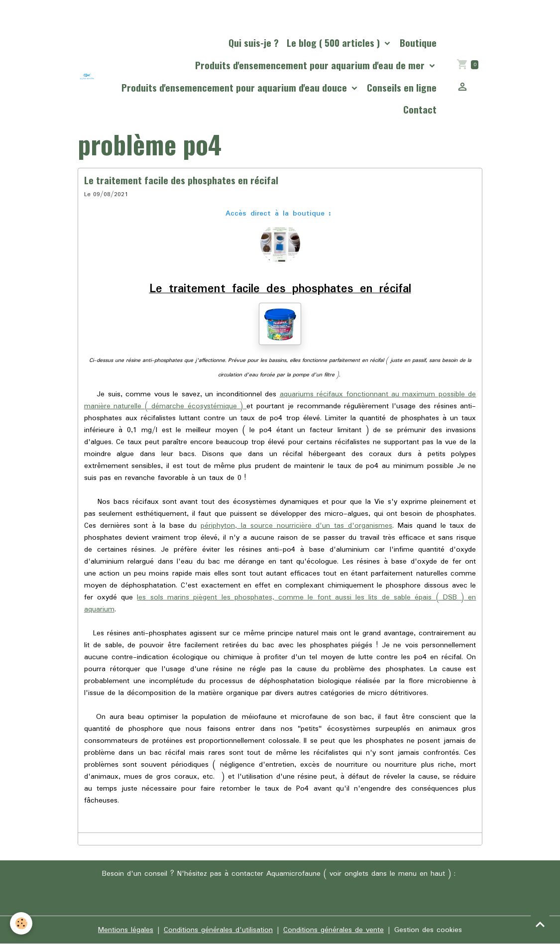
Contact (420, 109)
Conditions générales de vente (334, 930)
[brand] (87, 76)
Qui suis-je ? (254, 43)
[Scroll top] (540, 924)
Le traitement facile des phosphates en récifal (181, 180)
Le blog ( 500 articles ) (335, 43)
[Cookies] (21, 923)
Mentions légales (126, 930)
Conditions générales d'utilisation (218, 930)
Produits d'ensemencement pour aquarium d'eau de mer (311, 65)
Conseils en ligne (402, 87)
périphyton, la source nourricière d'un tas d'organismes (296, 526)
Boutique (418, 43)
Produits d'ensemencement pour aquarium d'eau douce (235, 87)
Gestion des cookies (428, 930)
